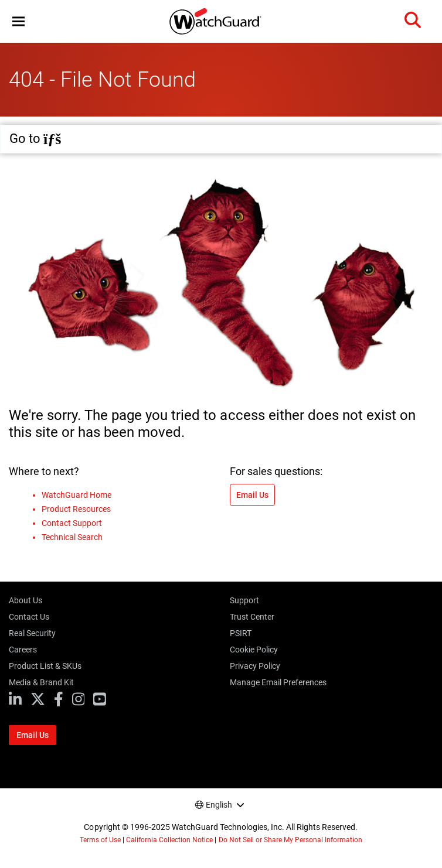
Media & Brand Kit (41, 682)
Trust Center (252, 617)
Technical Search (72, 537)
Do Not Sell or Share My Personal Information (291, 840)
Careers (23, 650)
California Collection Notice (169, 840)
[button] (18, 21)
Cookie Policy (254, 650)
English (219, 805)
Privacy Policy (255, 666)
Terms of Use (100, 840)
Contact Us (29, 617)
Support (244, 600)
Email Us (252, 495)
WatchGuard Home (76, 495)
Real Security (32, 633)
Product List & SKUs (45, 666)
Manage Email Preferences (278, 682)
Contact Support (72, 523)
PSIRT (241, 633)
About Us (25, 600)
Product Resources (76, 509)
